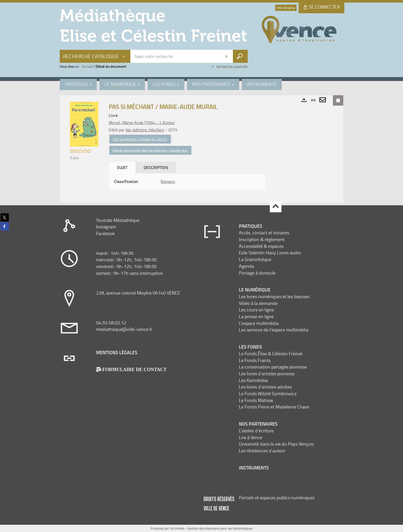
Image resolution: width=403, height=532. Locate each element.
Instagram (106, 227)
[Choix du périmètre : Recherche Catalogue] (95, 56)
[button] (84, 124)
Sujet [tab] (122, 167)
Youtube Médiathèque (118, 220)
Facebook (105, 233)
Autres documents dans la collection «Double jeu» (150, 150)
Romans (168, 181)
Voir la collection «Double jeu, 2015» (140, 139)
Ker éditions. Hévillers (145, 130)
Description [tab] (156, 167)
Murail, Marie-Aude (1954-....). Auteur (142, 122)
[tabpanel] (187, 182)
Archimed (177, 528)
